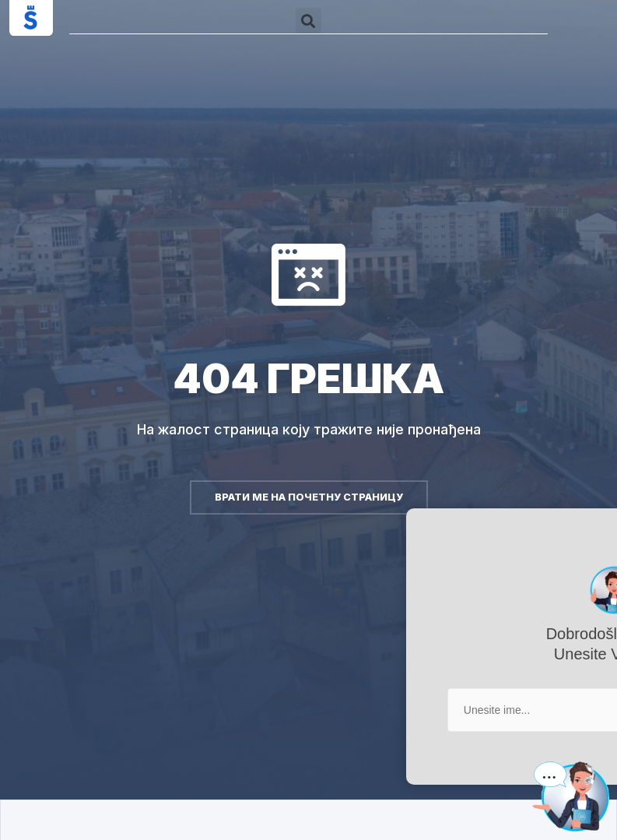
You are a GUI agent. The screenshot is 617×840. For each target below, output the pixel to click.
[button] (308, 21)
